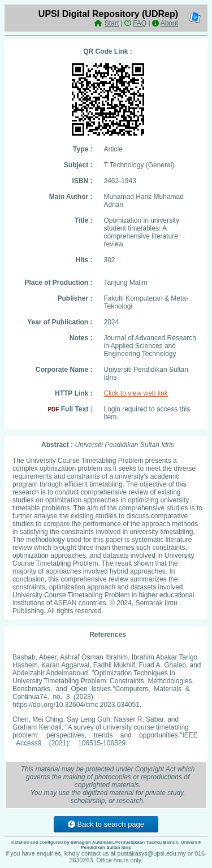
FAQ (140, 23)
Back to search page (106, 824)
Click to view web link (136, 393)
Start (112, 23)
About (169, 23)
